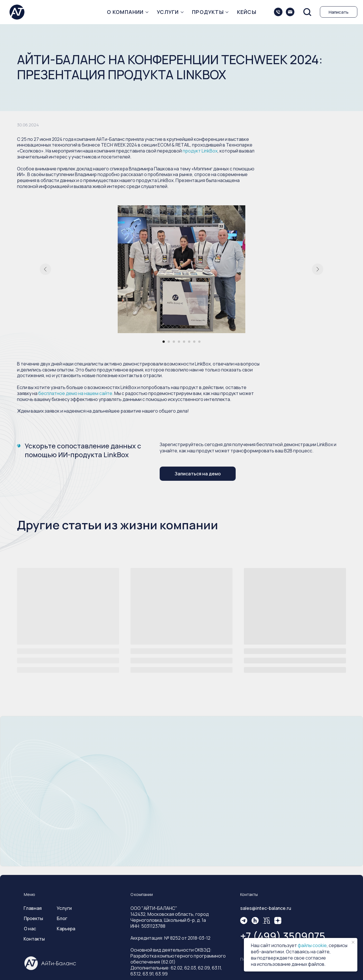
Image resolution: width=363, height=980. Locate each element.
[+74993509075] (278, 12)
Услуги (168, 12)
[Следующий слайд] (318, 269)
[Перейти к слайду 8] (199, 342)
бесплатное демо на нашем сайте (75, 393)
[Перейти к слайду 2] (169, 342)
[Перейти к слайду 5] (184, 342)
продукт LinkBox (200, 151)
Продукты (208, 12)
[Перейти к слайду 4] (179, 342)
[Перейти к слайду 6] (189, 342)
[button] (307, 12)
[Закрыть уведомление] (353, 942)
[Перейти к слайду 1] (164, 342)
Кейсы (247, 12)
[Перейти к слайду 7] (194, 342)
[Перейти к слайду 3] (174, 342)
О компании (125, 12)
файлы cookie (312, 945)
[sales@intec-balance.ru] (290, 12)
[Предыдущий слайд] (45, 269)
